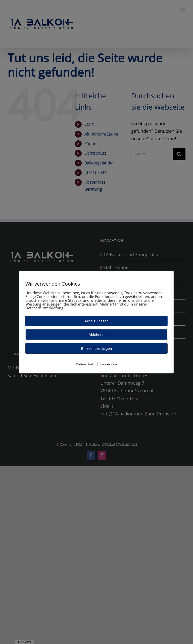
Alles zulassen (96, 321)
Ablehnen (96, 334)
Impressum (108, 364)
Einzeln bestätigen (97, 348)
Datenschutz (85, 364)
